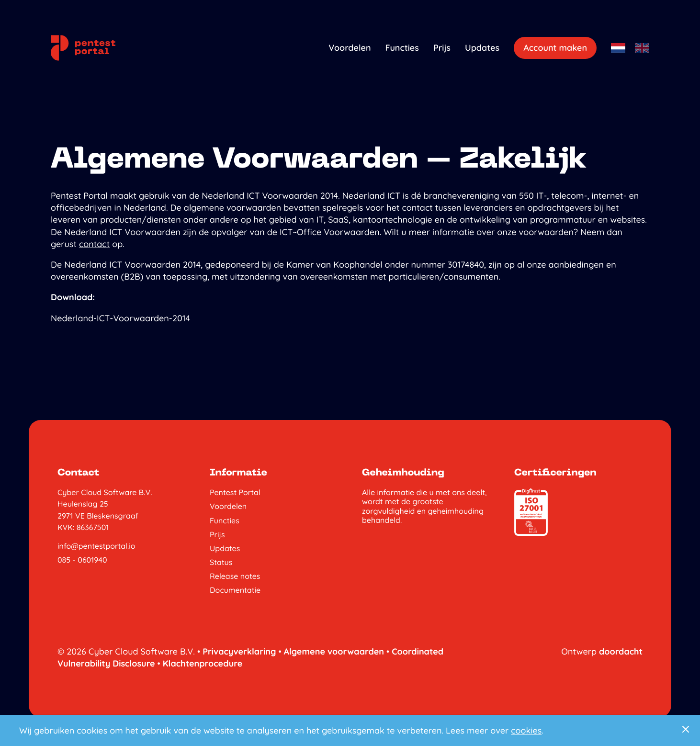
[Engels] (642, 48)
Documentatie (235, 590)
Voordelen (350, 48)
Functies (402, 48)
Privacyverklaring (239, 651)
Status (221, 562)
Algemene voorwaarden (334, 651)
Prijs (442, 48)
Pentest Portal (235, 492)
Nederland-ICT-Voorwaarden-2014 (120, 318)
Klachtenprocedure (203, 663)
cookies (526, 730)
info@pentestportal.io (96, 546)
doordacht (621, 651)
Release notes (235, 576)
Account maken (555, 48)
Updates (482, 48)
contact (94, 244)
